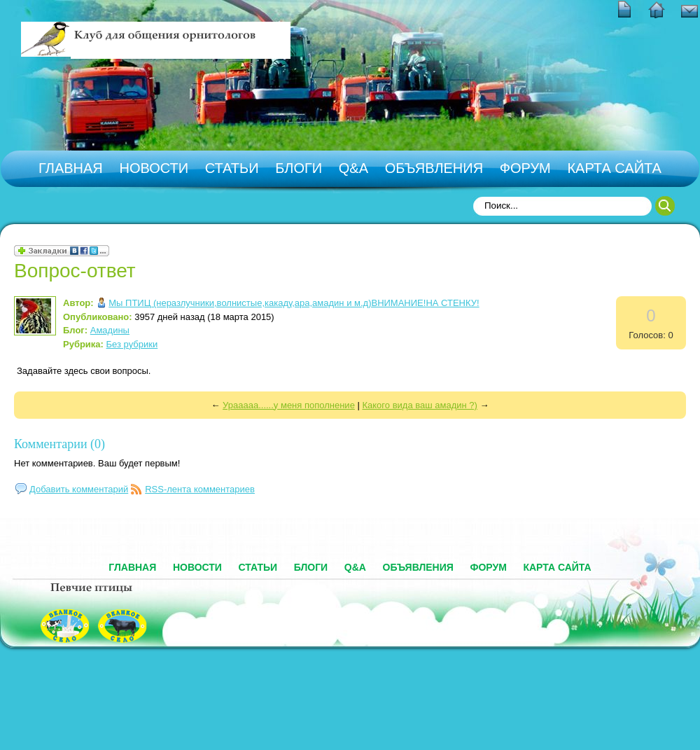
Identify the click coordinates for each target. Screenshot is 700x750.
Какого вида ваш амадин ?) (419, 405)
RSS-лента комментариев (200, 489)
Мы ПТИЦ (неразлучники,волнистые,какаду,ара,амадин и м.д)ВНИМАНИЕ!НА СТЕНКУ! (294, 303)
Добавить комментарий (79, 489)
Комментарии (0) (59, 444)
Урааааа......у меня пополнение (289, 405)
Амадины (110, 330)
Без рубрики (132, 344)
